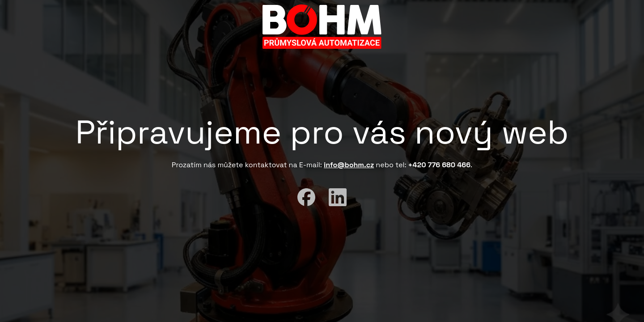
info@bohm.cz (349, 165)
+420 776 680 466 (440, 165)
